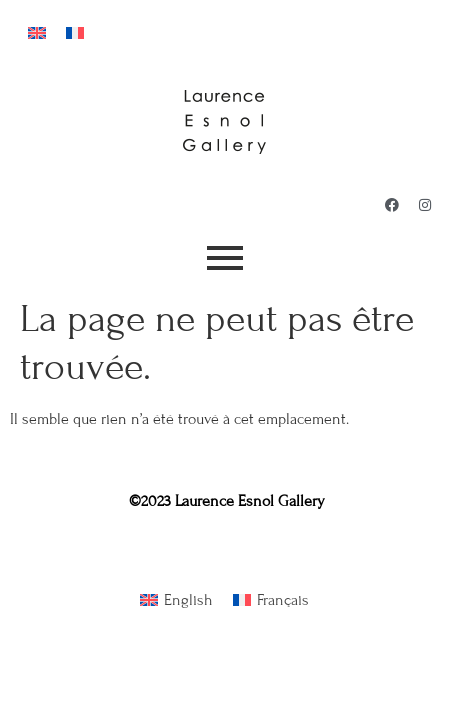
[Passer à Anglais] (37, 31)
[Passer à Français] (75, 31)
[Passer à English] (176, 600)
